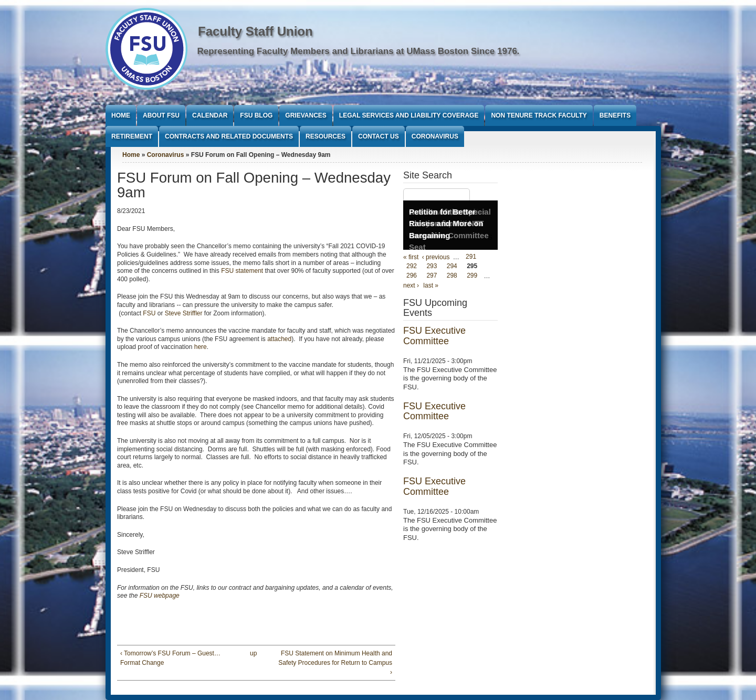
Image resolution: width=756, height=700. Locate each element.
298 (452, 276)
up (253, 653)
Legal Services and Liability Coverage (409, 115)
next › (411, 285)
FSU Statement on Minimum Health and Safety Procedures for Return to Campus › (335, 663)
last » (431, 285)
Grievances (306, 115)
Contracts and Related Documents (229, 136)
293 (432, 267)
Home (121, 115)
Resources (325, 136)
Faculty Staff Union (255, 31)
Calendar (210, 115)
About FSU (161, 115)
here (201, 347)
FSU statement (242, 271)
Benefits (615, 115)
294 (452, 267)
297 (432, 276)
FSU (150, 313)
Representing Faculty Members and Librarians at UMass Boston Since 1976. (359, 51)
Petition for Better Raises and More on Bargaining (446, 224)
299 (472, 276)
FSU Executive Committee (434, 336)
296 (412, 276)
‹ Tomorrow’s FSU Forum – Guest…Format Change (170, 658)
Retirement (132, 136)
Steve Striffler (184, 313)
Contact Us (379, 136)
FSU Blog (256, 115)
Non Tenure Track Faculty (539, 115)
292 (412, 267)
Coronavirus (435, 136)
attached (279, 339)
